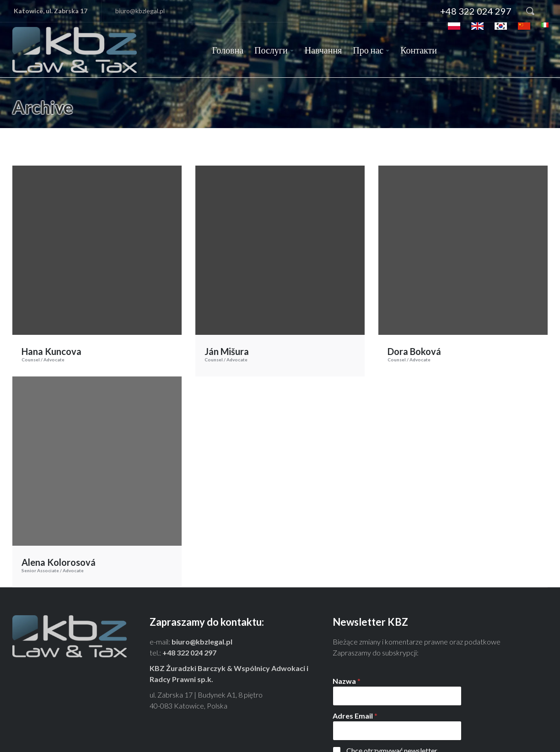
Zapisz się (356, 734)
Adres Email (355, 652)
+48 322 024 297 (476, 11)
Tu (474, 713)
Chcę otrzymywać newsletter (392, 686)
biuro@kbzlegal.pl (140, 11)
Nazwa (347, 617)
